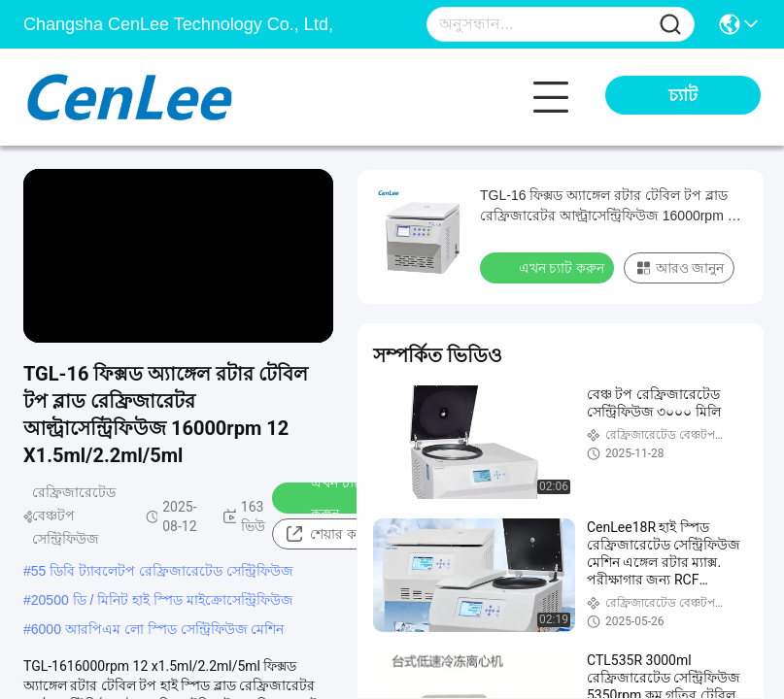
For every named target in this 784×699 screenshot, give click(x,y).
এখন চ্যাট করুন (325, 498)
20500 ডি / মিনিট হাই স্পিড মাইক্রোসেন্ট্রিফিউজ (162, 600)
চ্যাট (683, 95)
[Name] (670, 25)
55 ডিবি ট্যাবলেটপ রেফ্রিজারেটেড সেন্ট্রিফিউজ (162, 571)
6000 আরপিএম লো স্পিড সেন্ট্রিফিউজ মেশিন (158, 629)
